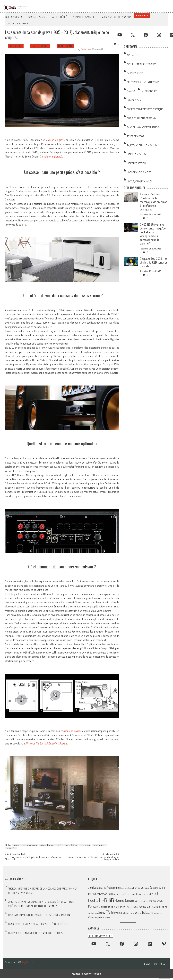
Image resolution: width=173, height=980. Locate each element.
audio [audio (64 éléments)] (104, 888)
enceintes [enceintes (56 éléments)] (125, 894)
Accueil (12, 23)
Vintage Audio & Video (139, 172)
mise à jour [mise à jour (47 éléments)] (145, 901)
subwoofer (11, 848)
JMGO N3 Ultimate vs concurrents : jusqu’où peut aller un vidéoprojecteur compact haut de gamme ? (153, 234)
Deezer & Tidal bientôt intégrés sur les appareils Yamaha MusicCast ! (33, 858)
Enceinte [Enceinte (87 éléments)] (117, 894)
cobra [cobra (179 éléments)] (92, 893)
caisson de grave (56, 140)
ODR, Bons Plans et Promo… (142, 118)
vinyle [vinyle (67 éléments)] (108, 917)
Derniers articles (13, 17)
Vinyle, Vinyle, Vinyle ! (139, 181)
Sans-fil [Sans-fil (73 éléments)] (163, 907)
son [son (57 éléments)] (90, 913)
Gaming (131, 91)
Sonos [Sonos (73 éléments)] (95, 913)
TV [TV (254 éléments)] (108, 912)
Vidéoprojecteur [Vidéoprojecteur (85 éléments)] (96, 917)
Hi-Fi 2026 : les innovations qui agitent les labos (35, 933)
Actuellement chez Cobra (142, 64)
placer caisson (99, 845)
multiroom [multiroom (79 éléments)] (155, 901)
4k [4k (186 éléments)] (93, 887)
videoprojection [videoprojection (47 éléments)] (156, 913)
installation (85, 845)
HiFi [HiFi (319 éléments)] (111, 900)
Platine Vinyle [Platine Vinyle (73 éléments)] (113, 907)
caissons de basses (71, 731)
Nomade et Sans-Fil (84, 17)
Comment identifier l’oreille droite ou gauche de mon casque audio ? (93, 858)
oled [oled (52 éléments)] (162, 901)
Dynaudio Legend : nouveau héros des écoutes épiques (39, 924)
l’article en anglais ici (51, 156)
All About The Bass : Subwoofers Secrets (46, 743)
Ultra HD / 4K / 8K (137, 154)
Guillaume (85, 49)
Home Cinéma (65, 46)
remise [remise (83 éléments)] (143, 906)
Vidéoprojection (136, 163)
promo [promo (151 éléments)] (125, 906)
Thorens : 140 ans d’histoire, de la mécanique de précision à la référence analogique (154, 202)
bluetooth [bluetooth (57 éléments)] (129, 888)
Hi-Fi (59, 845)
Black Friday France (155, 964)
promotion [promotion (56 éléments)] (134, 907)
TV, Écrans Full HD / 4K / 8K (116, 17)
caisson (16, 845)
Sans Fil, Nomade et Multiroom (144, 127)
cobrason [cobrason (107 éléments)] (102, 894)
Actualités (24, 23)
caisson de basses (30, 845)
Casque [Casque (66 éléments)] (146, 888)
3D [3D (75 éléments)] (89, 888)
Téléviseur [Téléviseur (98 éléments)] (117, 913)
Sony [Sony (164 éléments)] (102, 912)
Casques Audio (37, 17)
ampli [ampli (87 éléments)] (98, 888)
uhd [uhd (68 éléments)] (132, 913)
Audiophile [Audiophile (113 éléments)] (113, 887)
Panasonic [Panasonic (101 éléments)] (94, 906)
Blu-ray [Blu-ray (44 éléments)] (122, 888)
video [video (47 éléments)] (148, 913)
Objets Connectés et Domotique (145, 109)
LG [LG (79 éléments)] (139, 901)
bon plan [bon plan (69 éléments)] (138, 888)
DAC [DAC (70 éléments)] (110, 894)
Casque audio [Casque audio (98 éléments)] (157, 888)
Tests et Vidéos (135, 136)
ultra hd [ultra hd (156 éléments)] (140, 912)
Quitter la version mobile (86, 974)
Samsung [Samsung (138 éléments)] (153, 906)
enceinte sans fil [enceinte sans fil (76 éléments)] (138, 894)
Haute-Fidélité (59, 17)
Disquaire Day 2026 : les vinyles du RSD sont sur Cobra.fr (154, 262)
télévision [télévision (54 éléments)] (126, 913)
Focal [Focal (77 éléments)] (148, 894)
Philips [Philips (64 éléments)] (103, 907)
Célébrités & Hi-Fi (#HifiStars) (144, 82)
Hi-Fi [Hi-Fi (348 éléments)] (103, 900)
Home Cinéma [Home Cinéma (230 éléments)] (126, 900)
